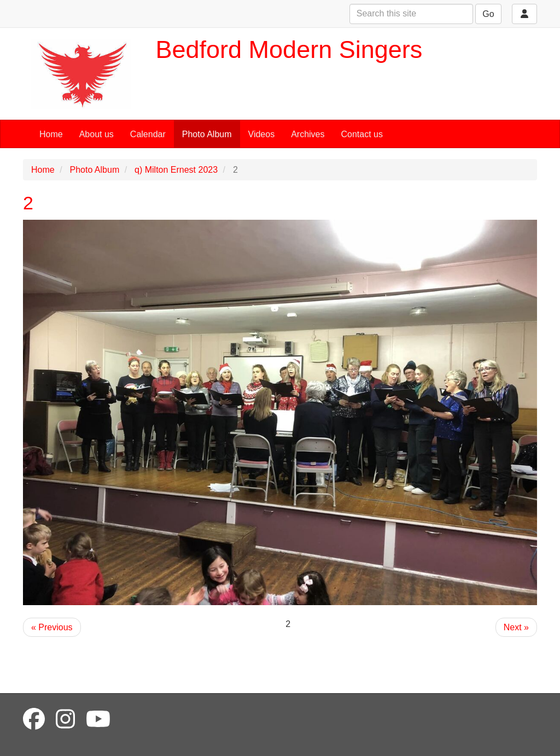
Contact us (362, 134)
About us (97, 134)
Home (51, 134)
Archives (308, 134)
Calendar (148, 134)
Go (488, 14)
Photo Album (207, 134)
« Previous (52, 627)
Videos (262, 134)
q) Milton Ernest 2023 (176, 170)
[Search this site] (411, 14)
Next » (516, 627)
